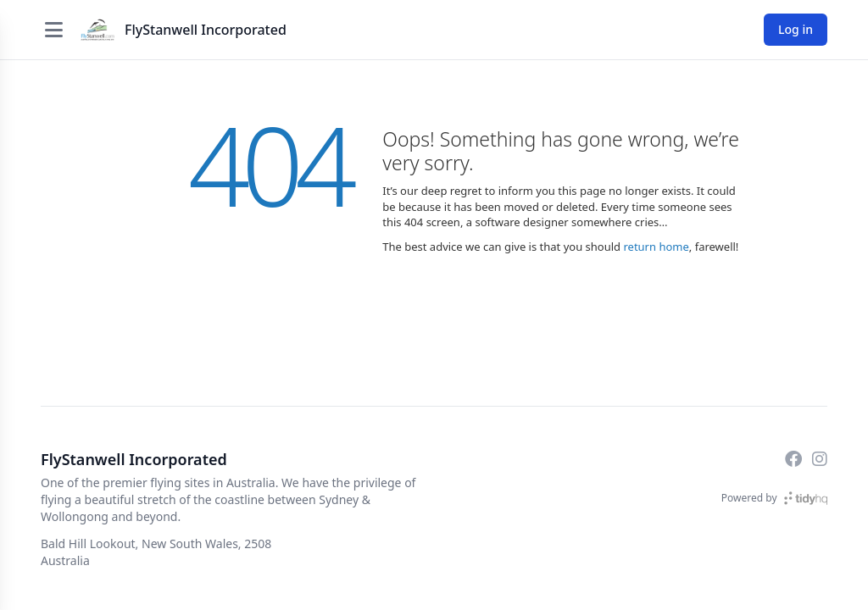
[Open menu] (53, 30)
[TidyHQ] (806, 498)
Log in (796, 29)
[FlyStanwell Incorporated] (97, 30)
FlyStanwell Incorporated (206, 30)
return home (656, 247)
